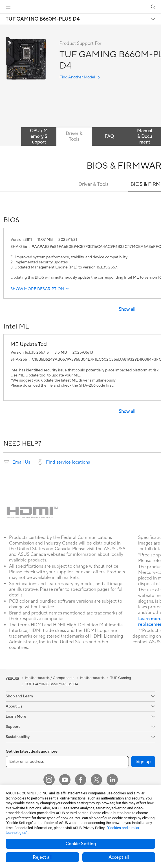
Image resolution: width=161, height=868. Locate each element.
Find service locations (68, 462)
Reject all (42, 857)
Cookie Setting (81, 844)
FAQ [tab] (109, 136)
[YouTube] (65, 780)
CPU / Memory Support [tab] (39, 136)
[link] (80, 7)
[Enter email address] (67, 762)
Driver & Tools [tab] (74, 136)
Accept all (119, 857)
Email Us (21, 462)
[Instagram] (49, 780)
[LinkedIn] (112, 780)
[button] (8, 7)
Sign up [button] (143, 762)
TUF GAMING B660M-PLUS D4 (43, 19)
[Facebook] (81, 780)
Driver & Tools (93, 184)
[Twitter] (96, 780)
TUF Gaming (121, 678)
